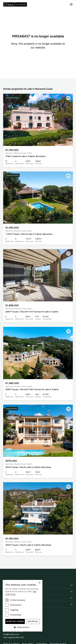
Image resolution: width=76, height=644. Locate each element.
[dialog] (23, 606)
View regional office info (14, 637)
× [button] (39, 583)
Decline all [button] (33, 621)
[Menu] (71, 4)
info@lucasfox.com (12, 634)
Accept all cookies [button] (15, 621)
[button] (23, 627)
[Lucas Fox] (15, 4)
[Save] (68, 98)
